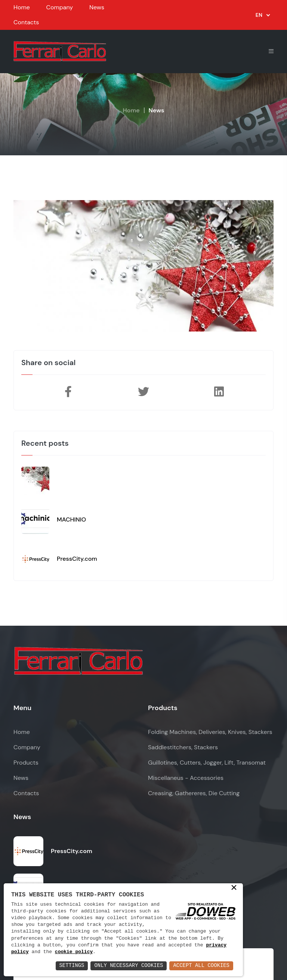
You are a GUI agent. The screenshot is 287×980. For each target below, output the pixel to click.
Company (59, 7)
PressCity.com (77, 559)
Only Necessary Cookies (128, 966)
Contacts (26, 22)
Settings (71, 966)
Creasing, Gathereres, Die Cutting (194, 793)
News (97, 7)
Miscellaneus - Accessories (186, 778)
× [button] (234, 888)
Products (26, 763)
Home (22, 7)
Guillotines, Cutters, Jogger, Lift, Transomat (207, 763)
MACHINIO (71, 519)
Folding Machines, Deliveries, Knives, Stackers (210, 732)
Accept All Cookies (201, 966)
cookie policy (74, 952)
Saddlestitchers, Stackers (183, 747)
